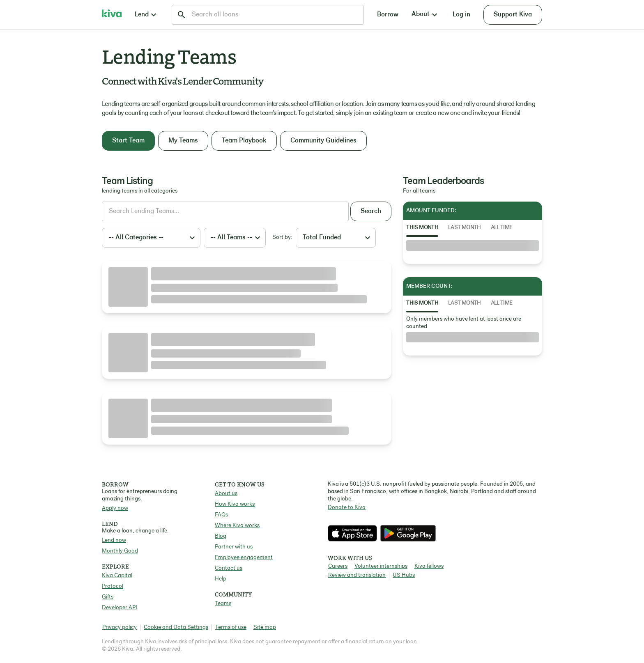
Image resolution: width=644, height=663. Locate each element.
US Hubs (404, 575)
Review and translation (357, 575)
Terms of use (231, 627)
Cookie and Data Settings (176, 627)
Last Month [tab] (465, 228)
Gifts (108, 597)
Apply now (115, 508)
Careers (338, 566)
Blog (221, 536)
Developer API (120, 608)
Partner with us (234, 547)
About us (226, 494)
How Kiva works (235, 504)
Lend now (114, 540)
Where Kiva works (237, 526)
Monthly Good (120, 551)
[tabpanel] (473, 245)
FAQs (221, 515)
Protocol (113, 586)
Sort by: (282, 237)
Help (221, 579)
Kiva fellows (429, 566)
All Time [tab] (502, 228)
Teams (223, 604)
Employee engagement (244, 558)
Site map (265, 627)
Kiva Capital (117, 576)
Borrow (388, 15)
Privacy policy (120, 627)
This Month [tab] (422, 228)
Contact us (229, 568)
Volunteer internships (381, 566)
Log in (461, 15)
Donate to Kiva (347, 508)
